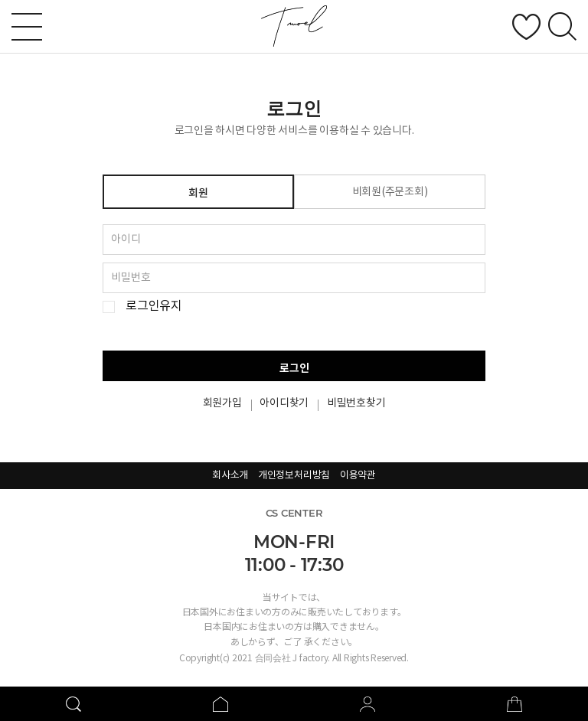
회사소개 (230, 476)
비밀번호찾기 (356, 403)
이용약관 (358, 476)
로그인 (294, 369)
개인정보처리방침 (294, 476)
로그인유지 (154, 307)
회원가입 (222, 403)
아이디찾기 (284, 403)
